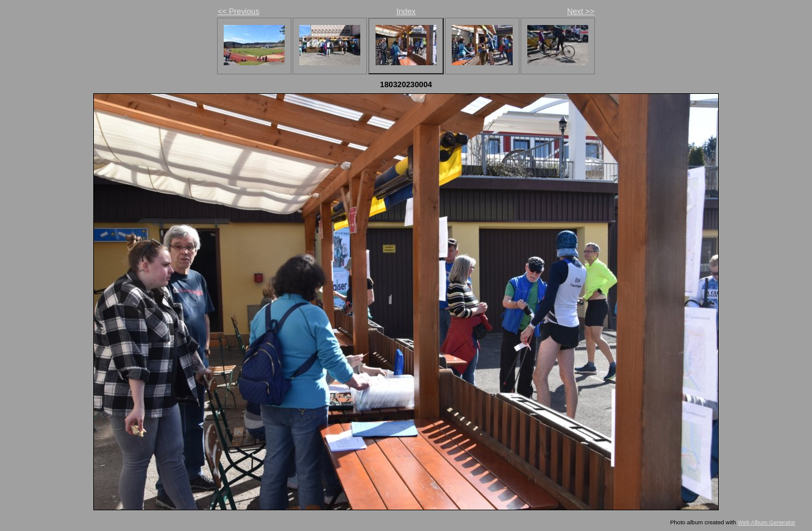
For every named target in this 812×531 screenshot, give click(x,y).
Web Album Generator (767, 522)
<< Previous (238, 11)
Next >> (581, 11)
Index (406, 11)
